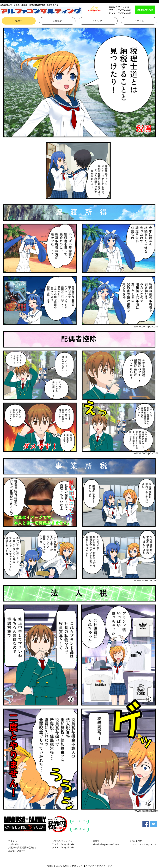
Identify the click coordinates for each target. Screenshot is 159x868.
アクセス (13, 841)
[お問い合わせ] (79, 829)
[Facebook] (146, 824)
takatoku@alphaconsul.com (106, 844)
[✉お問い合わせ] (145, 10)
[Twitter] (154, 824)
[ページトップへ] (79, 821)
